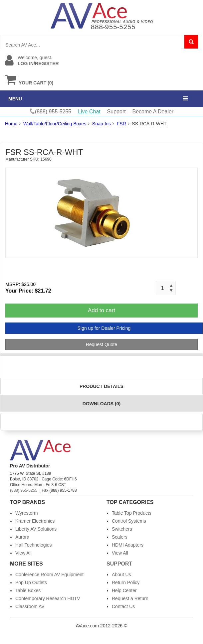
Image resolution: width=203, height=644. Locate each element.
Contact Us (123, 606)
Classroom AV (30, 606)
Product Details (102, 386)
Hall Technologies (33, 545)
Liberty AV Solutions (36, 529)
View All (23, 553)
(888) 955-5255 (24, 490)
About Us (121, 575)
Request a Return (130, 598)
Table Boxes (28, 590)
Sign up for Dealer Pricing (104, 328)
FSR (121, 124)
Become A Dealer (153, 112)
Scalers (120, 537)
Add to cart (102, 310)
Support (116, 112)
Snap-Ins (102, 124)
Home (11, 124)
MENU (15, 99)
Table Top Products (132, 513)
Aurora (22, 537)
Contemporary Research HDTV (48, 598)
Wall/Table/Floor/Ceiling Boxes (55, 124)
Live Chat (89, 112)
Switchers (122, 529)
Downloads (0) (102, 404)
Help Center (124, 590)
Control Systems (129, 521)
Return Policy (126, 582)
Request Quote (102, 344)
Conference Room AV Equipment (49, 575)
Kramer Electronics (35, 521)
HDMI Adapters (128, 545)
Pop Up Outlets (31, 582)
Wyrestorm (27, 513)
